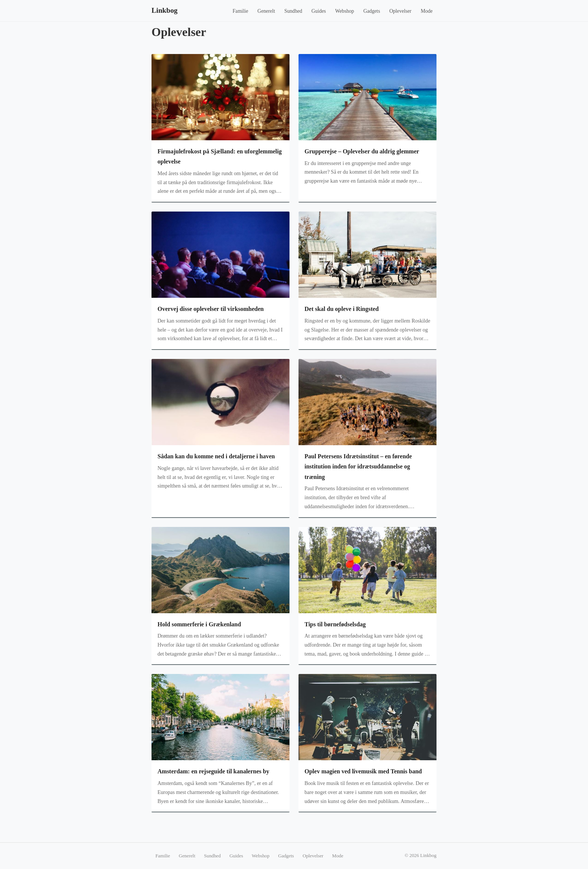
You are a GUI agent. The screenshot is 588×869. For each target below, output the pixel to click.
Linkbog (164, 10)
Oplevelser (400, 11)
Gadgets (372, 11)
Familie (240, 11)
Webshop (345, 11)
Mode (427, 11)
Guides (319, 11)
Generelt (266, 11)
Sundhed (293, 11)
